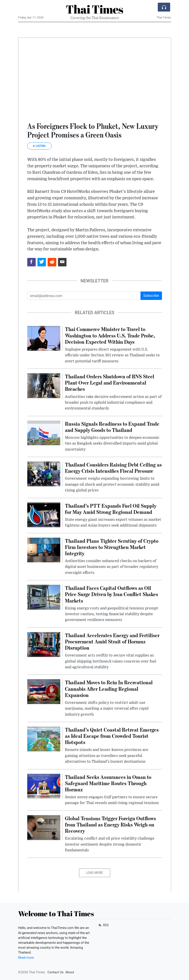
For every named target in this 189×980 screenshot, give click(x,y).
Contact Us (56, 972)
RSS (103, 925)
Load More (94, 873)
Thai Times (94, 9)
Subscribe (151, 296)
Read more (26, 958)
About (70, 972)
